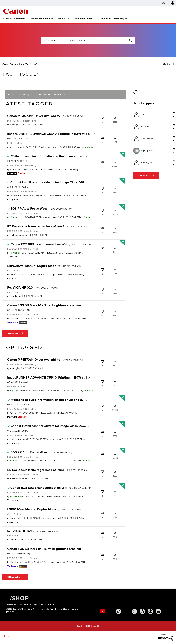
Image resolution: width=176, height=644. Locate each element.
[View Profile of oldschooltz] (16, 319)
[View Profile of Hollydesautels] (17, 235)
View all (14, 333)
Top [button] (8, 636)
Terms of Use (11, 605)
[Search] (100, 40)
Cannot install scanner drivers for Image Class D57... (48, 184)
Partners (51, 605)
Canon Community (15, 11)
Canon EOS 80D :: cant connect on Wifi (51, 244)
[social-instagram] (111, 611)
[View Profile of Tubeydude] (13, 257)
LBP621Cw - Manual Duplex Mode (44, 266)
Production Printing (16, 143)
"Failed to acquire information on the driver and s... (47, 158)
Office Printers (14, 270)
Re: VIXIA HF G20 (32, 287)
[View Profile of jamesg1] (14, 125)
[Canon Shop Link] (18, 598)
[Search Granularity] (53, 40)
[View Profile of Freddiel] (14, 296)
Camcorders (13, 292)
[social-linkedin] (158, 611)
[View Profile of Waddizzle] (13, 322)
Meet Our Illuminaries (14, 19)
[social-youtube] (103, 611)
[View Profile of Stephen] (22, 173)
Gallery (62, 19)
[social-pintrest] (150, 611)
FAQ (163, 3)
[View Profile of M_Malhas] (15, 253)
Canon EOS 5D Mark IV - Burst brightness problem (45, 307)
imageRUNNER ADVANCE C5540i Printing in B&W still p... (51, 136)
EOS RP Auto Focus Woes (41, 209)
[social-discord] (166, 611)
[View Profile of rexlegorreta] (16, 196)
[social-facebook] (126, 611)
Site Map (42, 605)
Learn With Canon (83, 19)
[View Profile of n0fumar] (14, 217)
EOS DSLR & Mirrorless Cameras (23, 213)
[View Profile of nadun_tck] (15, 275)
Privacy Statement (24, 605)
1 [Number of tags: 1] (174, 117)
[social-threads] (142, 611)
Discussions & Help (40, 19)
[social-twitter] (134, 611)
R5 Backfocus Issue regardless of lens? (48, 226)
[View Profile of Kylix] (12, 169)
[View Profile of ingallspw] (14, 147)
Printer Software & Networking (22, 121)
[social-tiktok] (119, 611)
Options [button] (167, 64)
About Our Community (112, 19)
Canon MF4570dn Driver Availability (45, 116)
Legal (35, 605)
